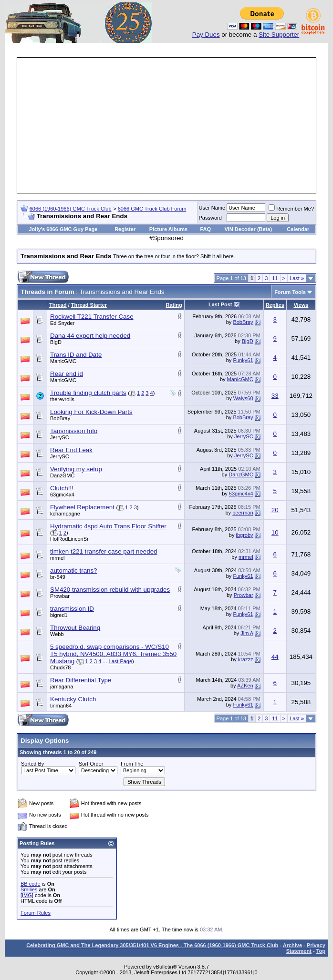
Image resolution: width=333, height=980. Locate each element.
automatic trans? (74, 571)
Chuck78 (60, 667)
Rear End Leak (71, 450)
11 (275, 278)
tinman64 (61, 706)
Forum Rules (36, 913)
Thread (58, 305)
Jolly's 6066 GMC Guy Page (63, 229)
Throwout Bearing (75, 628)
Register (125, 229)
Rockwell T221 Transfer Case (92, 317)
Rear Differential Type (81, 680)
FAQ (205, 229)
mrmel (57, 558)
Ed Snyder (62, 323)
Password (210, 218)
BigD (56, 342)
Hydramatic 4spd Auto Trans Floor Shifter (108, 526)
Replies (275, 305)
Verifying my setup (76, 469)
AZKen (245, 686)
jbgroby (245, 535)
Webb (57, 634)
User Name (212, 208)
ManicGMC (63, 361)
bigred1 (59, 615)
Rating (174, 305)
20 (275, 510)
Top (321, 951)
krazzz (246, 659)
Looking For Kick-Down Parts (91, 412)
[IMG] (27, 895)
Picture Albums (168, 229)
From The (132, 764)
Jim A (247, 633)
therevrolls (62, 399)
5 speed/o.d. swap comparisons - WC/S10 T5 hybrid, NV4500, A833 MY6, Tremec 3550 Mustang (113, 654)
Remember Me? (291, 209)
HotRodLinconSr (69, 539)
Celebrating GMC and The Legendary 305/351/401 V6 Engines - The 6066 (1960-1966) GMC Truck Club (152, 945)
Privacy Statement (306, 948)
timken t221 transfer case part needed (104, 551)
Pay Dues (206, 35)
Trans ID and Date (76, 355)
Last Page (121, 661)
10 (275, 532)
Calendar (298, 229)
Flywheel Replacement (82, 507)
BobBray (243, 322)
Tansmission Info (74, 431)
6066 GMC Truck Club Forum (152, 209)
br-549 (58, 577)
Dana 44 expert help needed (90, 336)
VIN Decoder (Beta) (248, 229)
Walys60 (243, 398)
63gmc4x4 (62, 495)
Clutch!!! (62, 488)
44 (275, 657)
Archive (292, 945)
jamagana (62, 687)
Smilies (29, 889)
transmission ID (72, 609)
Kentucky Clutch (73, 699)
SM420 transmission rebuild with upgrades (110, 590)
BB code (31, 884)
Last (297, 278)
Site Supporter (279, 35)
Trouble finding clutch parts (88, 393)
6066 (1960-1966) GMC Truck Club (71, 209)
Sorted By (32, 764)
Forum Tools (290, 292)
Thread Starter (89, 305)
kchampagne (65, 514)
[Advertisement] (176, 125)
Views (301, 305)
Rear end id (67, 374)
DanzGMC (62, 475)
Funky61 (243, 360)
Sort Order (91, 764)
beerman (243, 513)
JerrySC (60, 437)
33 (275, 396)
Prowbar (60, 596)
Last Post (220, 304)
